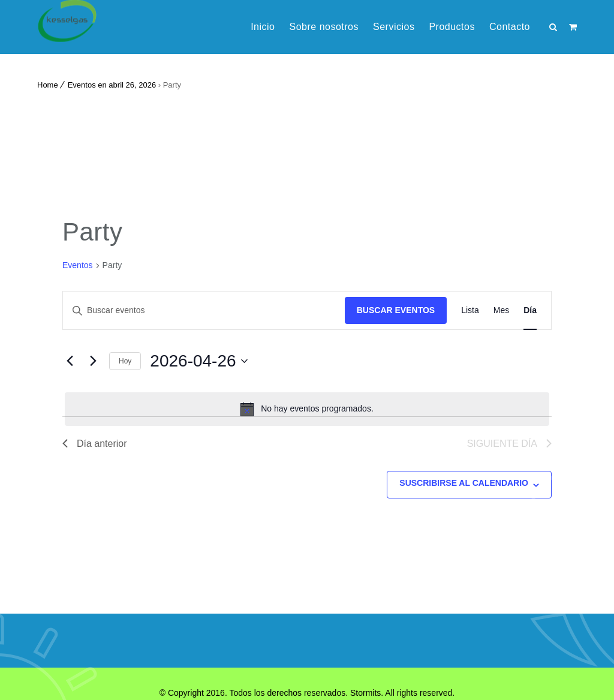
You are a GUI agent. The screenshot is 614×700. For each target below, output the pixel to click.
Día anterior (95, 444)
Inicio (263, 27)
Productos (452, 27)
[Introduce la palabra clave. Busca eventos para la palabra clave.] (204, 310)
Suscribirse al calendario (464, 483)
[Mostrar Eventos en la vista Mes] (501, 310)
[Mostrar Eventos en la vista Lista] (470, 310)
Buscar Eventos (396, 310)
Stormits (365, 693)
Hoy (125, 361)
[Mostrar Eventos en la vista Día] (530, 310)
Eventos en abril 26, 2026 (112, 85)
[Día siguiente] (93, 361)
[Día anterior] (70, 361)
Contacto (510, 27)
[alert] (307, 409)
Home (48, 85)
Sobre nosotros (324, 27)
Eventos (78, 265)
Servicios (394, 27)
